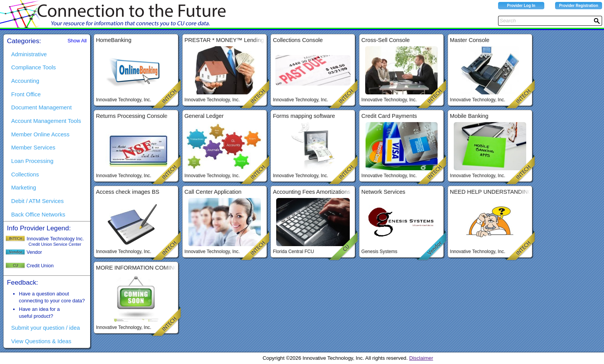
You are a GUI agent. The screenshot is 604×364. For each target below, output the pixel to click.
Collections (25, 174)
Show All (77, 41)
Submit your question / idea (45, 328)
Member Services (33, 148)
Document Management (41, 107)
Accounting (25, 81)
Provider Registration (579, 6)
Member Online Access (40, 134)
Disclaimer (421, 358)
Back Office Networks (38, 215)
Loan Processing (32, 161)
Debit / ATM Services (37, 201)
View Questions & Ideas (41, 341)
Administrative (29, 54)
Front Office (26, 94)
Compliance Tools (34, 67)
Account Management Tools (46, 121)
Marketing (24, 188)
